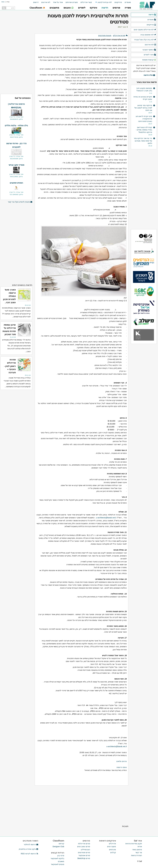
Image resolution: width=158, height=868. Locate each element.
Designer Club (58, 847)
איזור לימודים (150, 55)
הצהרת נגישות (137, 855)
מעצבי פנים (112, 847)
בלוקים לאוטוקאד (57, 858)
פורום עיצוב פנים (84, 847)
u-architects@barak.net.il (106, 518)
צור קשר (139, 852)
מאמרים (128, 2)
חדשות (152, 15)
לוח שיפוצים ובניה (148, 35)
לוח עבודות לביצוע (105, 2)
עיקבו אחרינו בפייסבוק (29, 849)
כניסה (3, 2)
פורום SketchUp (84, 858)
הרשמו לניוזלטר (31, 844)
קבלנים (113, 852)
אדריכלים (112, 844)
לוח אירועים (46, 2)
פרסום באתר (137, 850)
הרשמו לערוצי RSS (29, 854)
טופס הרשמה (122, 767)
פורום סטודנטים (84, 852)
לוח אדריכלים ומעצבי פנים (145, 30)
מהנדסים (112, 850)
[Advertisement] (81, 805)
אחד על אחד (58, 2)
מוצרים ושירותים (72, 2)
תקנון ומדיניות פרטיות (134, 844)
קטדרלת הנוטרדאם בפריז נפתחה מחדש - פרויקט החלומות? (144, 130)
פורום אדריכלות (84, 844)
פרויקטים (151, 25)
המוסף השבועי (149, 50)
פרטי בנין (61, 856)
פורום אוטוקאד (84, 855)
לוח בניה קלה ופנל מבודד (145, 40)
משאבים (61, 861)
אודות (140, 847)
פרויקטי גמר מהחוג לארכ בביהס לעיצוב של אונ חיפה (143, 108)
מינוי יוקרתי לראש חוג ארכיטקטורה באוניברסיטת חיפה (144, 119)
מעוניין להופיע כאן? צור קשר (20, 202)
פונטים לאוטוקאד (58, 864)
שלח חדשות (149, 75)
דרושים (36, 2)
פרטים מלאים (122, 761)
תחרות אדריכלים (119, 35)
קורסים (61, 844)
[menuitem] (126, 2)
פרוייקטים (118, 2)
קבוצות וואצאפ (149, 60)
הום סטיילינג (85, 850)
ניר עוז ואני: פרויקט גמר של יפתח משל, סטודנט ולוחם (143, 141)
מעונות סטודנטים (105, 35)
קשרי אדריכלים (86, 2)
